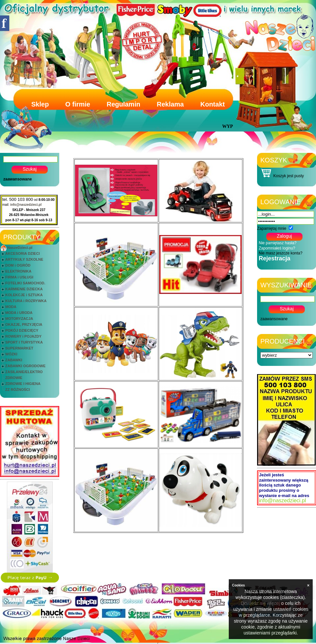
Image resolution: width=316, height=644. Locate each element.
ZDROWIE (14, 378)
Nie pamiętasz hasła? (278, 243)
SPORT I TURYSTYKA (24, 342)
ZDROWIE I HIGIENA (23, 384)
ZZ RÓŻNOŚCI (18, 390)
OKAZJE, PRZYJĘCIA (24, 324)
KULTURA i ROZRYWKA (26, 301)
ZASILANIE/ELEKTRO (24, 372)
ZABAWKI (14, 360)
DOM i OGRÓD (18, 265)
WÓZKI (11, 354)
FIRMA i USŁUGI (19, 277)
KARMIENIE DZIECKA (24, 289)
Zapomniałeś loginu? (277, 248)
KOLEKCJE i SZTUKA (24, 295)
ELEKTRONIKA (18, 271)
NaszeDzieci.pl (20, 248)
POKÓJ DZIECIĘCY (22, 330)
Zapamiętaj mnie (272, 228)
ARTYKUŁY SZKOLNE (24, 259)
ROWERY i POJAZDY (23, 336)
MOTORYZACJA (19, 319)
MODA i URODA (19, 313)
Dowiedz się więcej (260, 603)
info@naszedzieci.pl (26, 205)
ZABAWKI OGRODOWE (25, 366)
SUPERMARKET (19, 348)
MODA (11, 307)
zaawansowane (18, 179)
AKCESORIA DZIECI (23, 253)
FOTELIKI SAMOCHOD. (25, 283)
